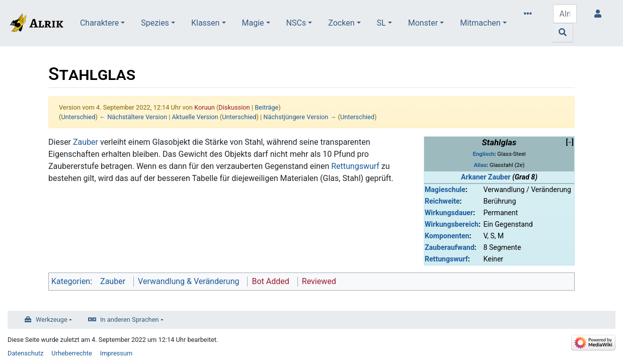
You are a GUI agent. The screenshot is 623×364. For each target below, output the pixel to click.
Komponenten (447, 236)
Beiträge (266, 107)
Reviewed (319, 281)
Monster (423, 23)
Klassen (205, 23)
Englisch (483, 154)
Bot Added (270, 281)
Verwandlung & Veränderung (188, 281)
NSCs (296, 23)
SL (381, 23)
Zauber (86, 142)
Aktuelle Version (195, 117)
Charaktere (99, 23)
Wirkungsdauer (449, 213)
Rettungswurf (446, 259)
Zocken (341, 23)
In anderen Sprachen (129, 320)
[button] (570, 143)
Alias (480, 165)
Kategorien (71, 281)
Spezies (155, 23)
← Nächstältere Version (133, 117)
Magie (253, 23)
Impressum (116, 353)
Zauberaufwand (450, 247)
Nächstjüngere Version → (300, 117)
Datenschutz (25, 353)
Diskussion (234, 107)
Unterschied (78, 117)
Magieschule (445, 190)
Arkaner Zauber (486, 177)
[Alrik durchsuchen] (565, 14)
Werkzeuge (52, 320)
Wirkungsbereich (452, 224)
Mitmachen (480, 23)
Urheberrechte (72, 353)
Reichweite (442, 201)
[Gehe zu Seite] (563, 33)
